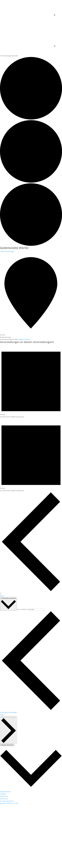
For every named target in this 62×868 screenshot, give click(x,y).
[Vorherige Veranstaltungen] (31, 591)
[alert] (31, 381)
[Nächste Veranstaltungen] (1, 594)
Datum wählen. (22, 609)
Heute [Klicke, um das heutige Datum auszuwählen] (2, 715)
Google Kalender (5, 792)
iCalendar (3, 794)
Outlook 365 (4, 796)
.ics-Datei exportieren (7, 801)
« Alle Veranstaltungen (7, 251)
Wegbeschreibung (24, 339)
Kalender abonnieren (7, 745)
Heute (2, 596)
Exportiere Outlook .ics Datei (9, 803)
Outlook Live (4, 799)
